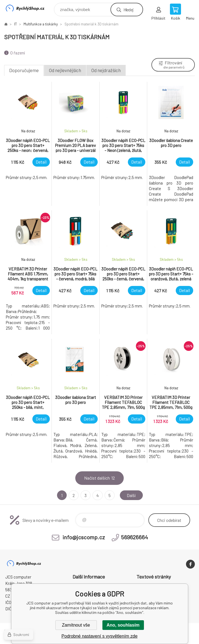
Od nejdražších (106, 70)
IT (15, 24)
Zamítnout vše (76, 625)
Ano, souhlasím (123, 625)
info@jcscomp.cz (84, 537)
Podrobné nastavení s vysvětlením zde (99, 636)
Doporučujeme (24, 70)
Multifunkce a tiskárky (41, 24)
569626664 (134, 537)
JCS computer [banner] (29, 8)
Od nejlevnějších (65, 70)
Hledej (128, 10)
